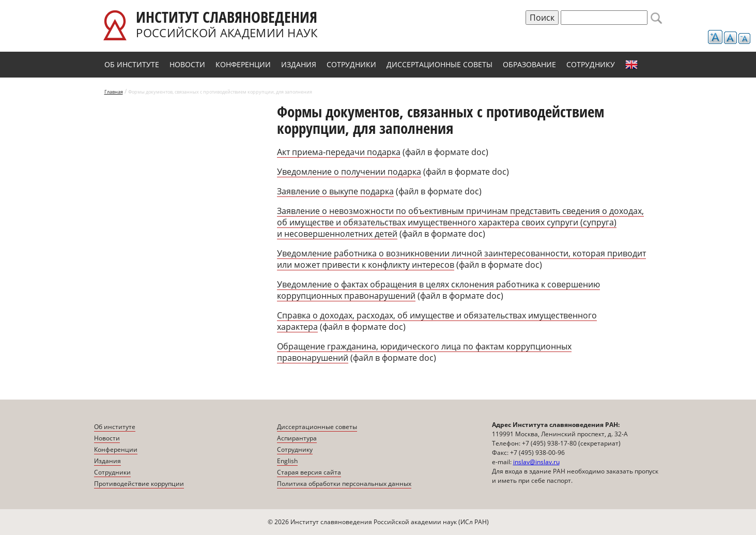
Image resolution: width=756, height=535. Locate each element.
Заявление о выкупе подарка (335, 191)
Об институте (132, 64)
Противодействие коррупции (139, 484)
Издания (299, 64)
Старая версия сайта (309, 472)
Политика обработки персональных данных (344, 484)
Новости (187, 64)
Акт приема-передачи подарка (339, 152)
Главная (114, 92)
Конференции (243, 64)
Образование (529, 64)
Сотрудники (351, 64)
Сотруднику (591, 64)
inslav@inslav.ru (536, 462)
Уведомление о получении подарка (349, 172)
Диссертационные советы (439, 64)
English (631, 65)
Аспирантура (297, 438)
